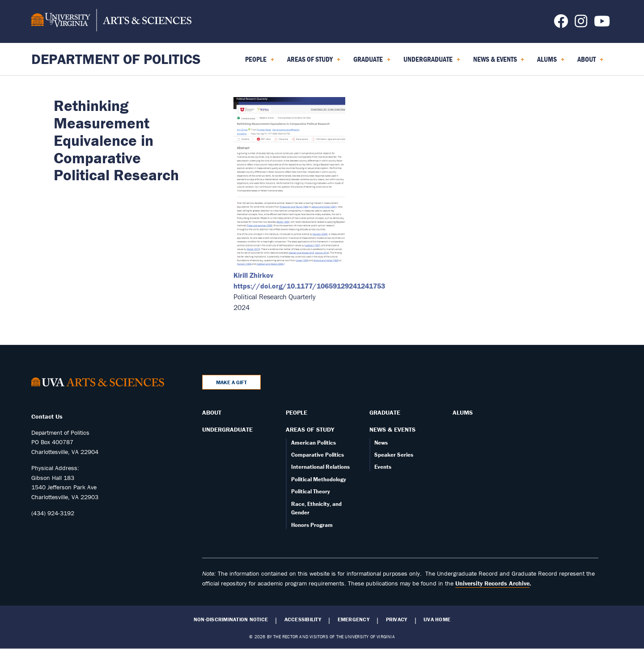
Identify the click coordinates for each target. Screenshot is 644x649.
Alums (463, 412)
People (297, 412)
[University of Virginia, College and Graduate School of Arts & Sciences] (111, 21)
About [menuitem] (590, 62)
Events (383, 467)
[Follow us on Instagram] (581, 24)
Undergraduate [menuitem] (432, 62)
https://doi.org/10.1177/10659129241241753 (309, 286)
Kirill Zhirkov (253, 275)
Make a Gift (231, 382)
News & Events (392, 429)
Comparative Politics (318, 455)
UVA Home (437, 619)
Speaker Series (394, 455)
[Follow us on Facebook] (561, 24)
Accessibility (303, 619)
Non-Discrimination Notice (231, 619)
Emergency (354, 619)
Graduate (385, 412)
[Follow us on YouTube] (602, 24)
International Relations (320, 467)
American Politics (314, 443)
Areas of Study (310, 429)
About (212, 412)
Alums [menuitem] (551, 62)
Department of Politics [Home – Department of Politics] (116, 59)
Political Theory (311, 491)
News (381, 443)
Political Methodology (319, 479)
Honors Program (312, 525)
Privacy (397, 619)
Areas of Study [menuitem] (314, 62)
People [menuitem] (260, 62)
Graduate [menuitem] (372, 62)
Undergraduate (227, 429)
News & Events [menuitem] (499, 62)
